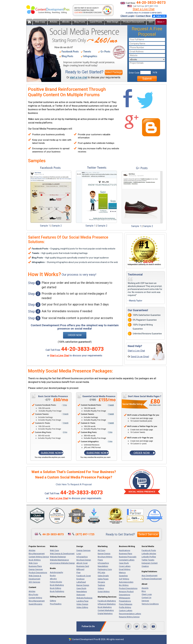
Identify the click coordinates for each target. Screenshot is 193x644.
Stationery (81, 595)
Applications (125, 550)
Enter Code (134, 73)
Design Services (36, 569)
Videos (101, 588)
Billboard (80, 569)
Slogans (101, 582)
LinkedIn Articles (149, 554)
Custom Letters (126, 610)
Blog (144, 591)
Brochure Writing (105, 557)
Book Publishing (57, 591)
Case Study (81, 588)
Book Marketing (57, 585)
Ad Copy (101, 550)
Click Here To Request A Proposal (74, 484)
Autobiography (56, 572)
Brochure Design (84, 560)
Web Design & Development (62, 554)
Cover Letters (125, 566)
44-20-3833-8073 (151, 3)
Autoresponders (126, 582)
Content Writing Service (39, 557)
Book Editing (55, 588)
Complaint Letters (127, 560)
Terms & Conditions (150, 604)
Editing (53, 601)
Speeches (123, 576)
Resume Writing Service (129, 617)
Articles (54, 22)
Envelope (80, 579)
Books (53, 576)
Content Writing (35, 598)
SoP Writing (124, 579)
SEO (151, 22)
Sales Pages (103, 579)
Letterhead (81, 582)
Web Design (113, 22)
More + (161, 22)
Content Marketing (106, 610)
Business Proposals (128, 557)
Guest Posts (96, 22)
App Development (149, 576)
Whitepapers (125, 598)
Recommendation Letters (130, 614)
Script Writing (104, 592)
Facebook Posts (149, 550)
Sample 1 (45, 226)
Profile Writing (125, 607)
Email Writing (125, 569)
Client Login (127, 16)
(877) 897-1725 (151, 6)
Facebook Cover (84, 576)
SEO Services (34, 582)
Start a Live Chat (144, 9)
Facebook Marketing (107, 601)
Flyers (100, 560)
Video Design (82, 604)
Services (145, 601)
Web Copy (40, 22)
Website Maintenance (59, 560)
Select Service (148, 534)
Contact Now (143, 16)
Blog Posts (80, 22)
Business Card (83, 566)
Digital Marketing (105, 614)
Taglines (101, 585)
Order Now (75, 335)
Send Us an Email (140, 357)
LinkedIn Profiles (149, 557)
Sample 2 (57, 226)
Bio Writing (124, 585)
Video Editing (82, 607)
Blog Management (37, 554)
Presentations (125, 601)
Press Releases (126, 604)
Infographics (82, 557)
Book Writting (35, 560)
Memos (122, 573)
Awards (145, 588)
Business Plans (35, 566)
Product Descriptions (134, 22)
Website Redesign (58, 557)
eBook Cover (82, 563)
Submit (147, 79)
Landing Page (82, 601)
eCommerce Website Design (62, 563)
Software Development (152, 579)
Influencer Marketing (107, 604)
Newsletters (82, 592)
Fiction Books (56, 582)
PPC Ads (101, 573)
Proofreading (56, 604)
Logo (79, 554)
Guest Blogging (35, 604)
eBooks (66, 22)
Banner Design (83, 585)
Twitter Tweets (148, 560)
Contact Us (146, 598)
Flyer (78, 573)
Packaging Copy (105, 569)
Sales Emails (103, 576)
